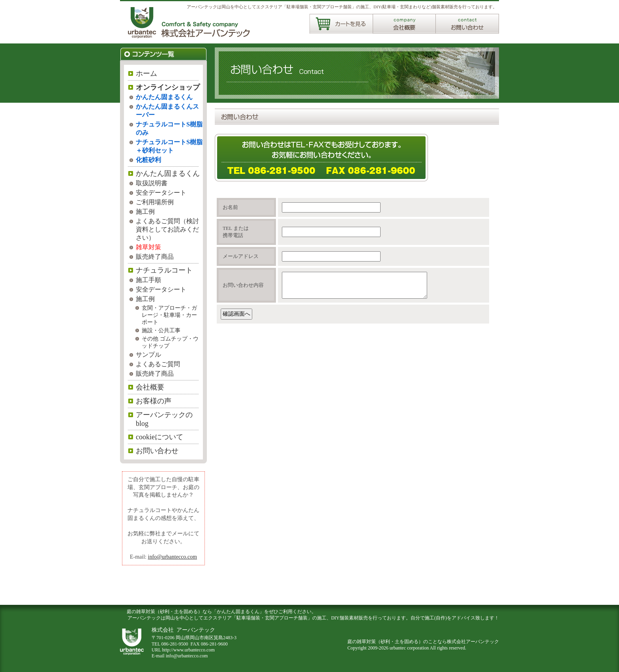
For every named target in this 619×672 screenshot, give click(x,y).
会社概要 (150, 387)
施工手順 (148, 280)
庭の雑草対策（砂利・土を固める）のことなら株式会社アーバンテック (423, 642)
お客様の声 (154, 401)
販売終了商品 (155, 257)
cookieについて (159, 437)
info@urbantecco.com (173, 557)
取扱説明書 (152, 183)
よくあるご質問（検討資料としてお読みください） (167, 229)
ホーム (146, 73)
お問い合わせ (157, 451)
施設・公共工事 (161, 330)
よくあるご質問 (158, 364)
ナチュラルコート (164, 270)
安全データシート (161, 193)
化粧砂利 (148, 160)
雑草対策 (148, 247)
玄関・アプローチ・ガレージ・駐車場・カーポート (169, 315)
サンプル (148, 355)
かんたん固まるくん (164, 97)
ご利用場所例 (155, 202)
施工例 (145, 212)
